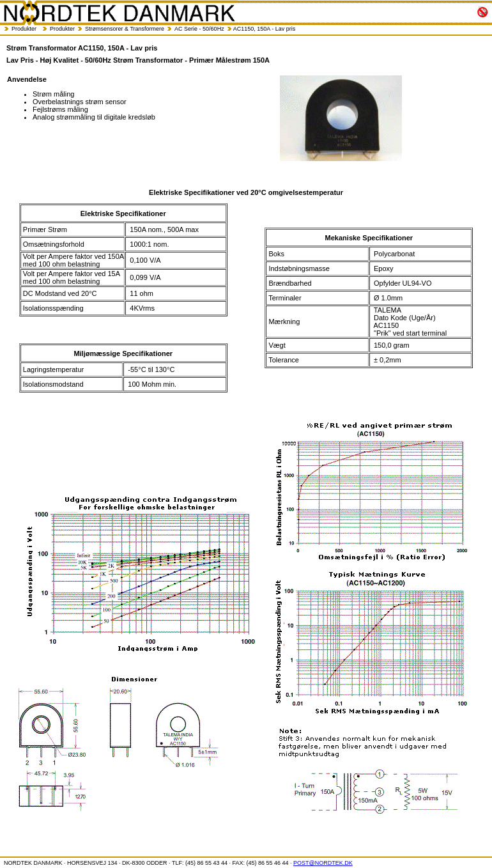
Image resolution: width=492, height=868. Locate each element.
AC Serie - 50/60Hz (199, 29)
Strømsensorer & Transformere (125, 29)
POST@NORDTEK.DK (323, 863)
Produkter (24, 29)
